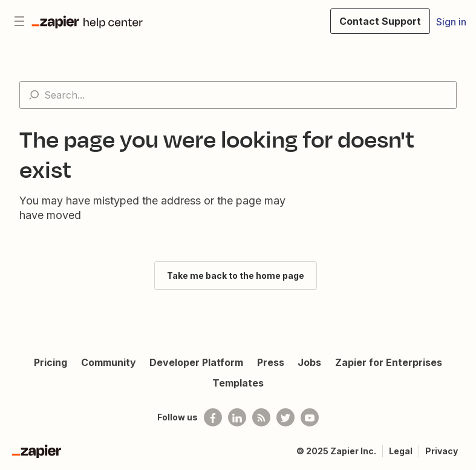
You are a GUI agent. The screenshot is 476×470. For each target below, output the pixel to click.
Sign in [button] (451, 22)
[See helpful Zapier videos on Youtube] (310, 417)
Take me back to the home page (236, 276)
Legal (401, 451)
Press (271, 362)
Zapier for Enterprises (389, 362)
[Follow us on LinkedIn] (237, 417)
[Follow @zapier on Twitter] (285, 417)
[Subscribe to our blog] (261, 417)
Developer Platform (196, 362)
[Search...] (238, 95)
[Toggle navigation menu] (19, 21)
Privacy (442, 451)
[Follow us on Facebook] (213, 417)
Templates (238, 383)
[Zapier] (37, 451)
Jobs (309, 362)
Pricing (51, 362)
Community (109, 362)
